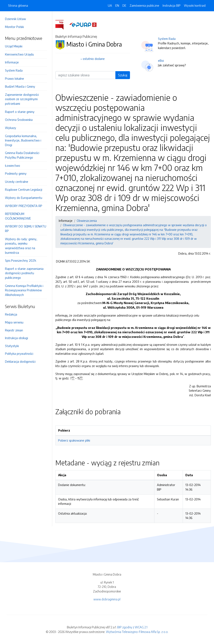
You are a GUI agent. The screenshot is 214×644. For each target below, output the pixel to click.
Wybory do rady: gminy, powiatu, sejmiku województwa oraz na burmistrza (21, 246)
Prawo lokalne (15, 78)
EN (117, 5)
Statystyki (12, 346)
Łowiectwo (13, 165)
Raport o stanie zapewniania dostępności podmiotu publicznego (24, 273)
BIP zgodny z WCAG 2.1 (132, 627)
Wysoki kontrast (195, 5)
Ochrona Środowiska (19, 120)
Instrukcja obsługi (17, 338)
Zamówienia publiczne (144, 5)
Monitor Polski (14, 27)
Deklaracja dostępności (20, 361)
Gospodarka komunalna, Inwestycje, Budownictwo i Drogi (23, 140)
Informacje (12, 62)
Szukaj (123, 75)
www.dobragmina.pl (107, 599)
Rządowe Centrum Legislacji (24, 189)
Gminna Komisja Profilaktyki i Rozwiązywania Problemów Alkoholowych (24, 290)
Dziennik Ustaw (15, 19)
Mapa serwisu (14, 322)
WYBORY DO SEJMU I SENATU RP (26, 229)
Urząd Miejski (14, 46)
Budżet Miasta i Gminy (20, 86)
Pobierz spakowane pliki (74, 440)
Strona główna (18, 5)
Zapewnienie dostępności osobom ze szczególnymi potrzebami (22, 99)
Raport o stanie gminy (20, 112)
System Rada (14, 70)
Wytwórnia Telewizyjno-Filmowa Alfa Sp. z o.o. (137, 632)
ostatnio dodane (94, 59)
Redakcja (11, 314)
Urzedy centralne (17, 182)
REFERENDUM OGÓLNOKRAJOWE (18, 216)
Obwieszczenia (87, 221)
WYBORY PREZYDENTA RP (24, 206)
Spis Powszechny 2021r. (21, 260)
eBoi (161, 61)
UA (110, 5)
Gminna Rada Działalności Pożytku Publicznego (22, 155)
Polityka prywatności (19, 354)
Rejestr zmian (14, 330)
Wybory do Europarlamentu (24, 198)
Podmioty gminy (16, 173)
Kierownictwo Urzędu (19, 54)
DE (124, 5)
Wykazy (11, 128)
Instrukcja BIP (172, 5)
